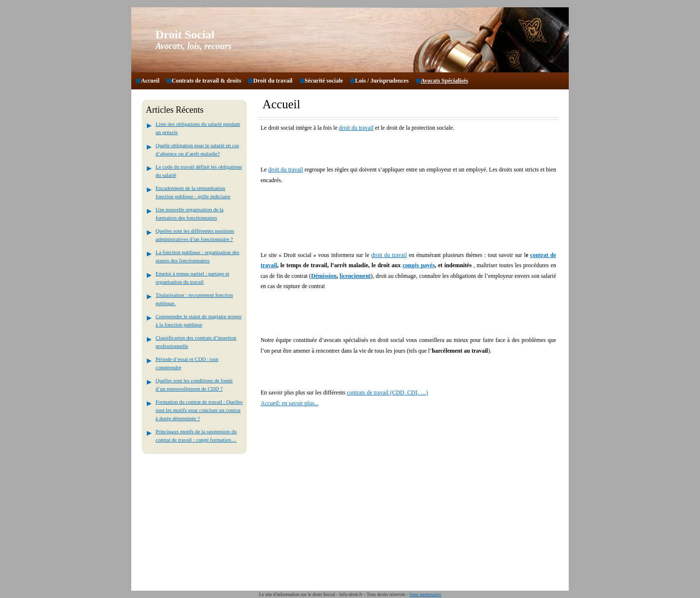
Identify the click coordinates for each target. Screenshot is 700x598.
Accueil (150, 81)
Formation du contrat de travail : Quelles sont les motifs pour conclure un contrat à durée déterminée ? (199, 410)
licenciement (355, 276)
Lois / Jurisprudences (382, 81)
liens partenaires (425, 594)
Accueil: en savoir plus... (289, 403)
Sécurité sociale (324, 81)
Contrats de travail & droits (206, 81)
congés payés (419, 265)
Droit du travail (273, 81)
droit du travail (356, 128)
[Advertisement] (374, 211)
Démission (324, 276)
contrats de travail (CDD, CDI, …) (387, 393)
